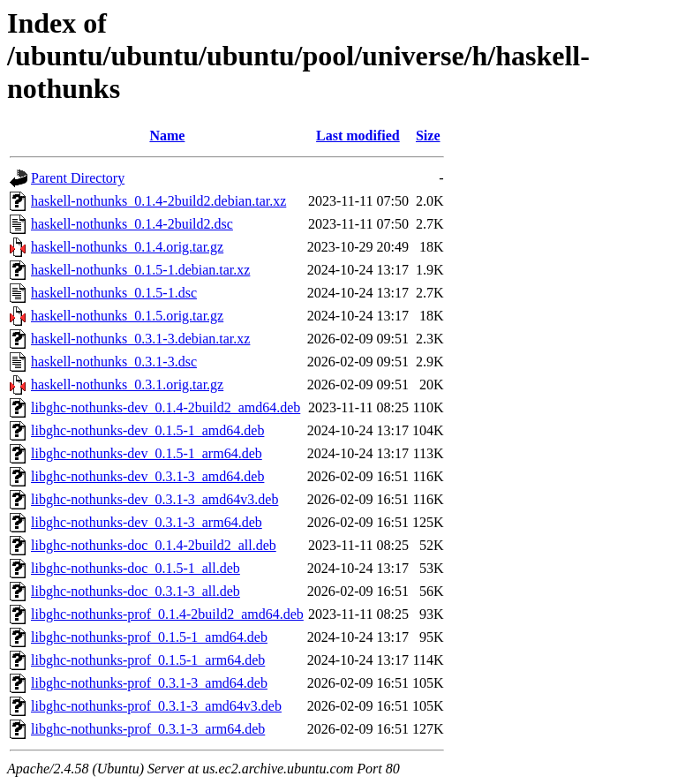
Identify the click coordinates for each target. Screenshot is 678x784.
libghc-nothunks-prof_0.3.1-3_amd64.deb (149, 683)
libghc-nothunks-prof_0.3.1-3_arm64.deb (148, 729)
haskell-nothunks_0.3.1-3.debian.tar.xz (140, 339)
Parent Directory (78, 178)
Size (428, 136)
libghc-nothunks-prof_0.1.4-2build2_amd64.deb (167, 614)
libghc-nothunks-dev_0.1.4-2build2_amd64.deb (166, 407)
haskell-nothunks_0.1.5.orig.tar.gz (127, 316)
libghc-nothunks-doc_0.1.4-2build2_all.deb (154, 545)
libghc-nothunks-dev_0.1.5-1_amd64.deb (147, 430)
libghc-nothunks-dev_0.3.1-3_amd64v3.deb (154, 499)
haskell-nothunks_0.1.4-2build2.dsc (132, 224)
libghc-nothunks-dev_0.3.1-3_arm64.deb (147, 522)
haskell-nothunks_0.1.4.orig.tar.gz (127, 247)
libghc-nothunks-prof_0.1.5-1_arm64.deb (148, 660)
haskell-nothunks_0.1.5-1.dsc (114, 293)
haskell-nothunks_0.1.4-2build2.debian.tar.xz (158, 201)
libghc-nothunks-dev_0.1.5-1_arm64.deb (147, 453)
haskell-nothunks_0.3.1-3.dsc (114, 362)
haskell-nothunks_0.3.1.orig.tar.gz (127, 384)
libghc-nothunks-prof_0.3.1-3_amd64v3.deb (156, 706)
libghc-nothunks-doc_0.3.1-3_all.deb (136, 591)
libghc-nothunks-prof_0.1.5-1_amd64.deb (149, 637)
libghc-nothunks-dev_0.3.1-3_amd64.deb (147, 476)
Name (167, 136)
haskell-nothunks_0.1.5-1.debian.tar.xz (140, 270)
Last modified (358, 136)
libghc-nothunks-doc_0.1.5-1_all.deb (136, 568)
